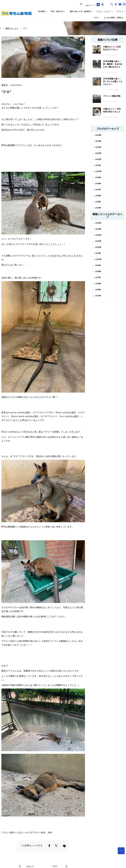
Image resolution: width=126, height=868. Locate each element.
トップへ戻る (121, 851)
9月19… (55, 866)
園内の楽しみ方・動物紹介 (81, 11)
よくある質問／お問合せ (114, 18)
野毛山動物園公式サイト (17, 13)
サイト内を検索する (81, 4)
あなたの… (31, 866)
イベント (120, 11)
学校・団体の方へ (58, 11)
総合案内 (42, 11)
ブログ (96, 18)
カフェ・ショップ (104, 11)
